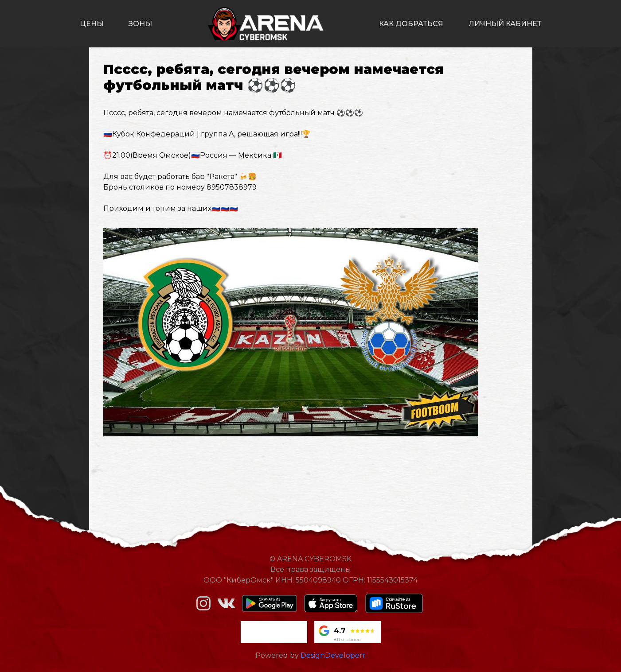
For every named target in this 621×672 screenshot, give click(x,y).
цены (92, 24)
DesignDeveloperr (333, 655)
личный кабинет (505, 24)
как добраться (411, 24)
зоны (140, 24)
